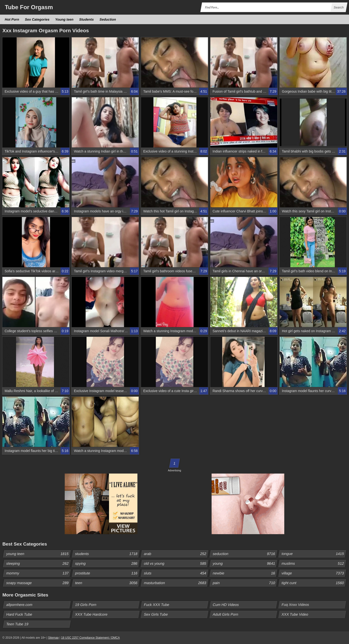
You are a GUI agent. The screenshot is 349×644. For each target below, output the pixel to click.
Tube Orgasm (29, 7)
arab (176, 554)
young (245, 563)
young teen (38, 554)
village (314, 573)
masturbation (176, 583)
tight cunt (314, 583)
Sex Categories (37, 19)
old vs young (176, 563)
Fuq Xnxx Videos (295, 605)
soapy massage (38, 583)
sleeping (38, 563)
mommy (38, 573)
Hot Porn (12, 19)
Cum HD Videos (226, 605)
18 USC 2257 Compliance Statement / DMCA (90, 638)
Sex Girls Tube (156, 614)
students (107, 554)
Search (339, 7)
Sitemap (53, 638)
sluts (176, 573)
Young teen (64, 19)
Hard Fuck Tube (19, 614)
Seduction (108, 19)
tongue (314, 554)
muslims (314, 563)
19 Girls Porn (86, 605)
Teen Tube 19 (17, 624)
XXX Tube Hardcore (91, 614)
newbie (245, 573)
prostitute (107, 573)
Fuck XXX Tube (157, 605)
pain (245, 583)
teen (107, 583)
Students (87, 19)
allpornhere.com (20, 605)
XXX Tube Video (295, 614)
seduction (245, 554)
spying (107, 563)
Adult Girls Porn (226, 614)
